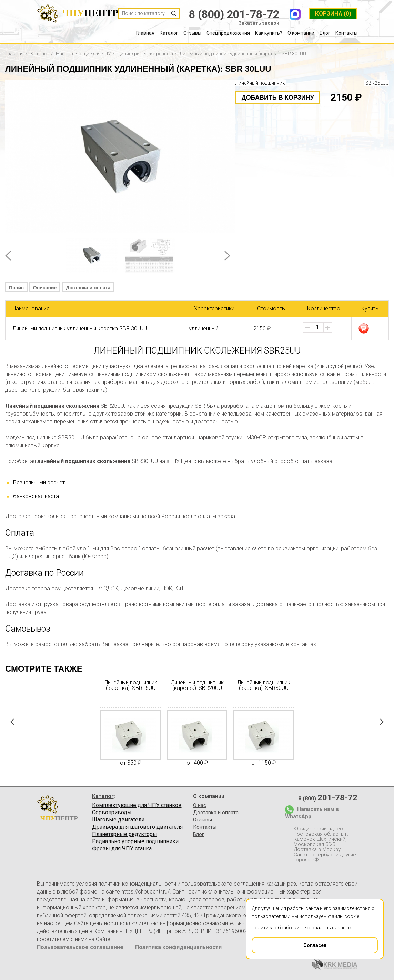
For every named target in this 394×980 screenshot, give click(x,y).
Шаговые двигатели (118, 820)
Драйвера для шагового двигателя (137, 827)
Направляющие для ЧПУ (83, 54)
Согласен (289, 943)
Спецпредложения (228, 33)
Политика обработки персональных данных (302, 928)
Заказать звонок (259, 23)
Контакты (346, 33)
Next (227, 256)
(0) (333, 13)
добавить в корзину (278, 98)
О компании (301, 33)
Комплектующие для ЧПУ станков (137, 805)
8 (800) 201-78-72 (234, 14)
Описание (45, 288)
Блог (325, 33)
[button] (327, 328)
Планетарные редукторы (125, 834)
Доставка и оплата (88, 288)
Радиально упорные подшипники (135, 841)
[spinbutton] (318, 327)
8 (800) (328, 798)
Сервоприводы (112, 813)
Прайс (16, 288)
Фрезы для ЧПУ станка (122, 849)
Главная (145, 33)
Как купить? (269, 33)
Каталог (169, 33)
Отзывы (192, 33)
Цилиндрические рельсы (145, 54)
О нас (200, 805)
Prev (8, 256)
